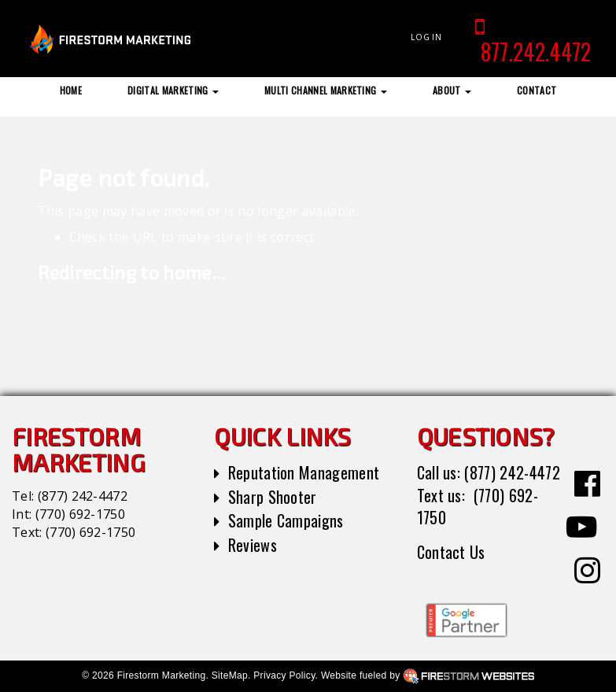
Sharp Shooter (273, 497)
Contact (537, 90)
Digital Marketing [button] (173, 90)
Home (71, 90)
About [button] (452, 90)
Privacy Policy (284, 675)
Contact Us (451, 552)
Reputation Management (304, 472)
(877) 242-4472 (83, 496)
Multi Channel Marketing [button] (326, 90)
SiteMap (230, 675)
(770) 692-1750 (80, 514)
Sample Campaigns (286, 520)
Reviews (253, 545)
